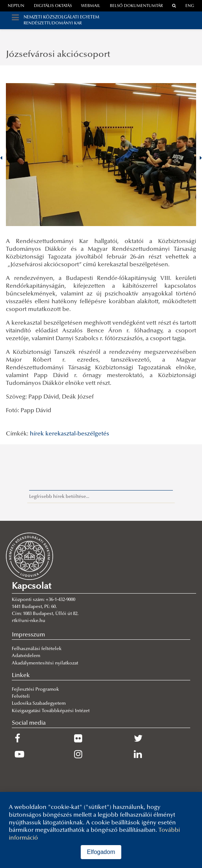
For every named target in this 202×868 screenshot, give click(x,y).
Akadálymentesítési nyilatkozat (45, 663)
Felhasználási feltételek (37, 649)
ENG (190, 6)
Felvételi (21, 697)
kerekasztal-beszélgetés (77, 434)
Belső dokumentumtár (136, 6)
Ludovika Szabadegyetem (39, 704)
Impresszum (28, 635)
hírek (37, 434)
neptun (16, 6)
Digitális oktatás (53, 6)
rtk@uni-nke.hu (29, 621)
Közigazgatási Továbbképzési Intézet (51, 711)
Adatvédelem (26, 656)
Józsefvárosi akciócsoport (58, 55)
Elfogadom (101, 852)
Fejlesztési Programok (35, 690)
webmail (91, 6)
